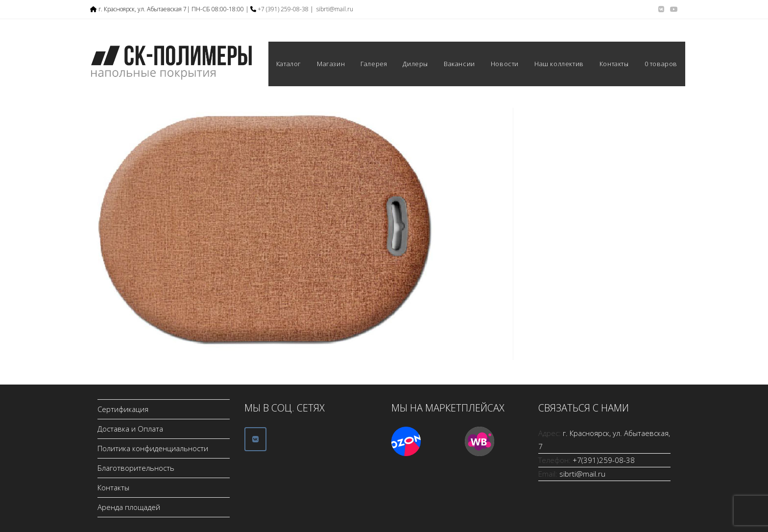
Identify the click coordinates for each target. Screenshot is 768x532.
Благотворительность (136, 468)
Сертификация (123, 409)
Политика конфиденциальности (153, 448)
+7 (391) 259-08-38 (283, 9)
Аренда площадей (129, 507)
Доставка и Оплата (130, 429)
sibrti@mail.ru (335, 9)
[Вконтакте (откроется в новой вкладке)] (661, 9)
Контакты (113, 487)
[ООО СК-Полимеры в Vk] (255, 439)
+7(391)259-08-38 (604, 460)
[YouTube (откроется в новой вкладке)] (672, 9)
